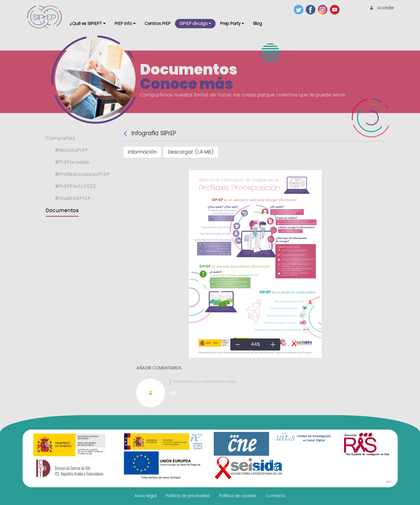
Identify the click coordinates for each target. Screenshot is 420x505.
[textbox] (272, 382)
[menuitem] (87, 24)
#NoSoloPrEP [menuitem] (72, 150)
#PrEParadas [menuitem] (72, 162)
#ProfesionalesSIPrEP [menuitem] (83, 174)
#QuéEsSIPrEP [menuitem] (73, 198)
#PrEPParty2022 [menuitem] (75, 186)
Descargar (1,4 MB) (191, 152)
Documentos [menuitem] (62, 210)
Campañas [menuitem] (60, 138)
